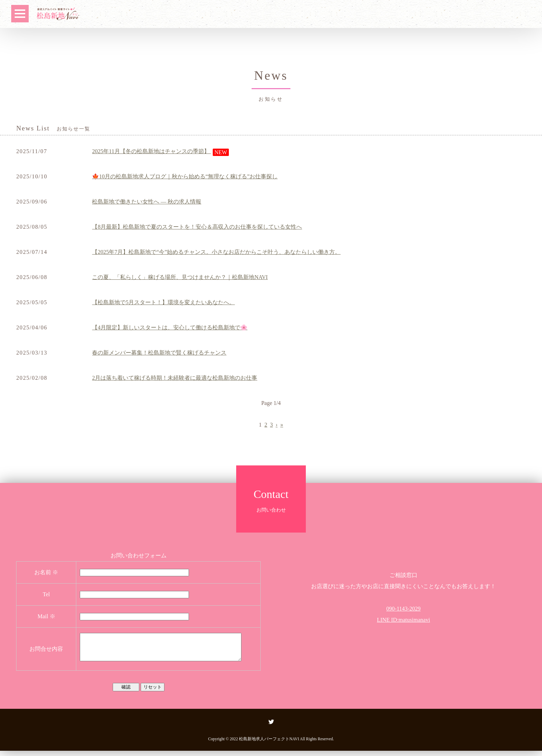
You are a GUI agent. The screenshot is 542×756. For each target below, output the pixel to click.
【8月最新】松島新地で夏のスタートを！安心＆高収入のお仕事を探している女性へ (197, 227)
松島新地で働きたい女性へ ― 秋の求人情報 (147, 202)
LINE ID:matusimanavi (403, 620)
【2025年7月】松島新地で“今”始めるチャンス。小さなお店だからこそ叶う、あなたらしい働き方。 (216, 252)
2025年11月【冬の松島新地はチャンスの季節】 (151, 151)
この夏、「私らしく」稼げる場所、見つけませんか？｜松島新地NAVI (180, 277)
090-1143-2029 (403, 609)
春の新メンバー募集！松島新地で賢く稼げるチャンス (159, 353)
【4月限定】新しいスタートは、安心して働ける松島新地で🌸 (170, 327)
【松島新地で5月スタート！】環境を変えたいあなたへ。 (163, 302)
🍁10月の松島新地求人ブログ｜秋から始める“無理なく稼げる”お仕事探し (185, 176)
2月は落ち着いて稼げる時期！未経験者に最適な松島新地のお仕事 (175, 378)
